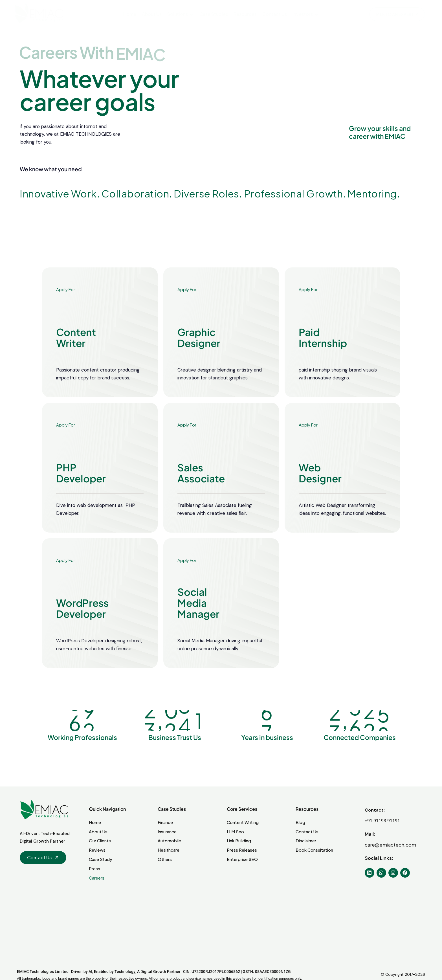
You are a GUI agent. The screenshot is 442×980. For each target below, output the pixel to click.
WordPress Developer (82, 625)
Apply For (66, 306)
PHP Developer (81, 490)
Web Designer (320, 490)
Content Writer (76, 354)
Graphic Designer (199, 354)
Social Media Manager (198, 618)
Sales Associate (201, 490)
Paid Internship (323, 354)
